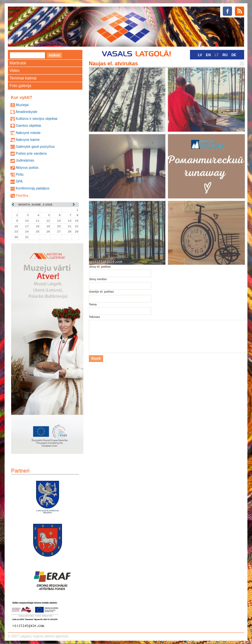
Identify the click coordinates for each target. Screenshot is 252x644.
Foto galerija (20, 86)
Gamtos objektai (28, 125)
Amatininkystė (26, 112)
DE (234, 55)
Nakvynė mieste (28, 133)
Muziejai (22, 105)
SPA (19, 181)
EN (209, 55)
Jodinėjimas (25, 160)
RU (225, 55)
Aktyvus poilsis (27, 167)
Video (14, 71)
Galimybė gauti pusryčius (35, 146)
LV (200, 55)
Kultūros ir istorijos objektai (37, 119)
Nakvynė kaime (28, 140)
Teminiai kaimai (23, 78)
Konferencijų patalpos (33, 188)
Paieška (22, 195)
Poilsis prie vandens (31, 153)
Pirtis (20, 174)
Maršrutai (18, 63)
